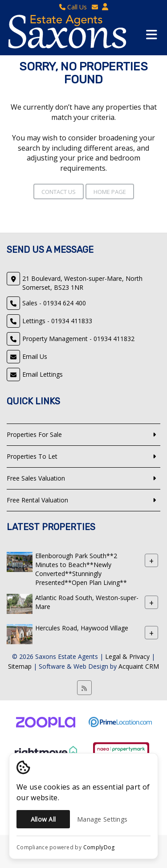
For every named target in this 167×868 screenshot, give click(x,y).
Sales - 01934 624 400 (54, 303)
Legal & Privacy (127, 656)
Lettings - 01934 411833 (57, 321)
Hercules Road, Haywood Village (82, 628)
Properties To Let (32, 456)
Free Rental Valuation (37, 500)
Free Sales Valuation (36, 478)
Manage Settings (102, 819)
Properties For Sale (34, 434)
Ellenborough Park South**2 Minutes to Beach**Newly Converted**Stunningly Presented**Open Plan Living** (81, 569)
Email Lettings (43, 374)
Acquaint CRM (139, 666)
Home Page (110, 192)
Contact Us (59, 192)
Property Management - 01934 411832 (78, 339)
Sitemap (20, 666)
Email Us (35, 356)
